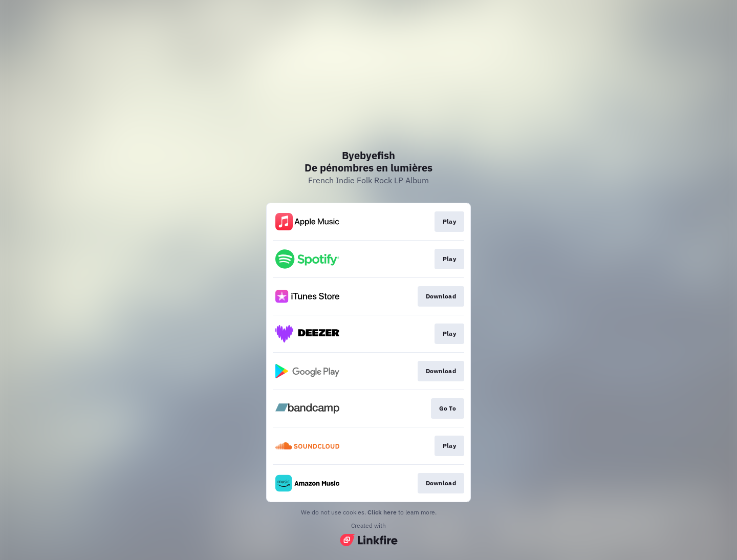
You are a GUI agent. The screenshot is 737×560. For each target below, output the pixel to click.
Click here (382, 512)
